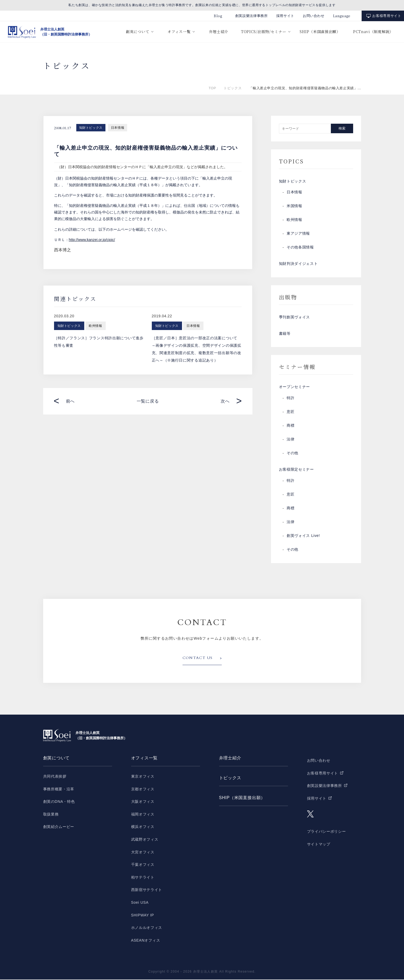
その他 (292, 454)
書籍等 (285, 334)
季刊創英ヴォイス (295, 318)
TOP (212, 88)
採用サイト (285, 16)
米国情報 (294, 206)
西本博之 (63, 250)
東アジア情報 (298, 234)
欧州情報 (294, 220)
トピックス (233, 88)
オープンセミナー (295, 387)
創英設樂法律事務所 (252, 16)
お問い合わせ (314, 16)
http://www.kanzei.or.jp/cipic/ (92, 240)
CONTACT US (198, 659)
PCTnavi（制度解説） (373, 32)
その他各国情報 (300, 248)
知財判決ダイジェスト (298, 264)
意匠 (290, 412)
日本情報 (118, 128)
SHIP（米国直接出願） (320, 32)
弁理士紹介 (219, 32)
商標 (290, 426)
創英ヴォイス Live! (303, 536)
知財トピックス (91, 128)
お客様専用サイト (387, 16)
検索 (342, 128)
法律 (290, 440)
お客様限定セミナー (296, 470)
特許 (290, 399)
